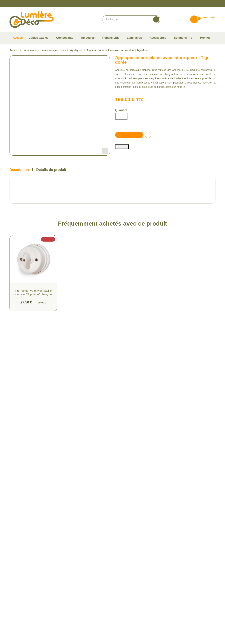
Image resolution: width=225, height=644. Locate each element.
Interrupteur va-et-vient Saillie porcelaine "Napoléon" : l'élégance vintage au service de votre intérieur (33, 329)
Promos (66, 596)
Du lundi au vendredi (178, 566)
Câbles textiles (69, 566)
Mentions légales (124, 613)
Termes (129, 642)
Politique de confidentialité (129, 618)
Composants (68, 576)
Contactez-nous (176, 576)
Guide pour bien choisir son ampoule (133, 576)
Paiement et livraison (126, 571)
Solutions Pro (69, 601)
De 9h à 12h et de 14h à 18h (182, 571)
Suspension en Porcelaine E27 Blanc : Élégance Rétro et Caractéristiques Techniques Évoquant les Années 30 (86, 329)
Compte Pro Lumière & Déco (129, 581)
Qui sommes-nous (124, 566)
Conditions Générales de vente (130, 608)
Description (19, 207)
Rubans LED (68, 591)
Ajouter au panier (130, 149)
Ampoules (67, 571)
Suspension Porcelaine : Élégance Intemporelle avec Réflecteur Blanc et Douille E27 (139, 329)
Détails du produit (51, 207)
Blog (117, 591)
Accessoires (68, 581)
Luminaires (68, 586)
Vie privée (121, 642)
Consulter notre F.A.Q (126, 586)
